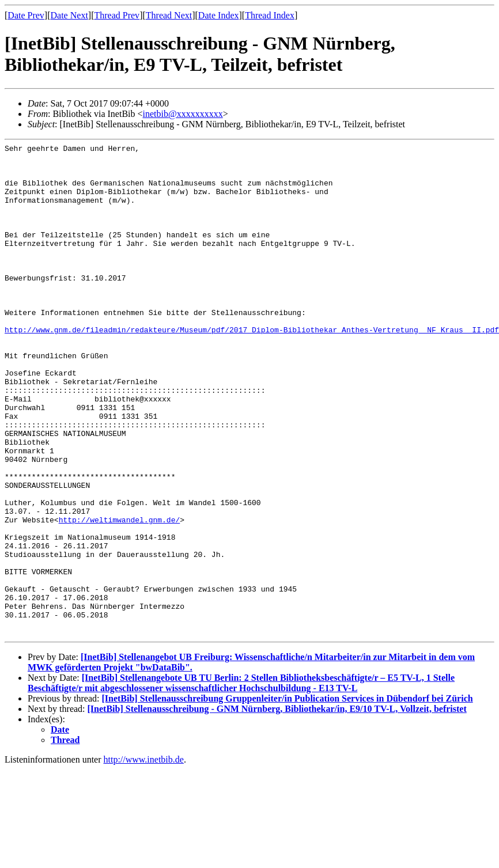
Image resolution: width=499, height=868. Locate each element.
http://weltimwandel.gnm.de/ (120, 596)
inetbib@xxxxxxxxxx (183, 114)
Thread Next (169, 15)
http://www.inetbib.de (144, 858)
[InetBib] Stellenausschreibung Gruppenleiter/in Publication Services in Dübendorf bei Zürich (287, 797)
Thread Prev (117, 15)
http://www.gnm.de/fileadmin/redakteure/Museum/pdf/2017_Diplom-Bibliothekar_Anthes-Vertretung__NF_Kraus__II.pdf (252, 367)
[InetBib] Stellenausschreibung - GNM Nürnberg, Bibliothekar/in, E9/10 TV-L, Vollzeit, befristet (277, 807)
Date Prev (26, 15)
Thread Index (270, 15)
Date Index (219, 15)
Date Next (69, 15)
